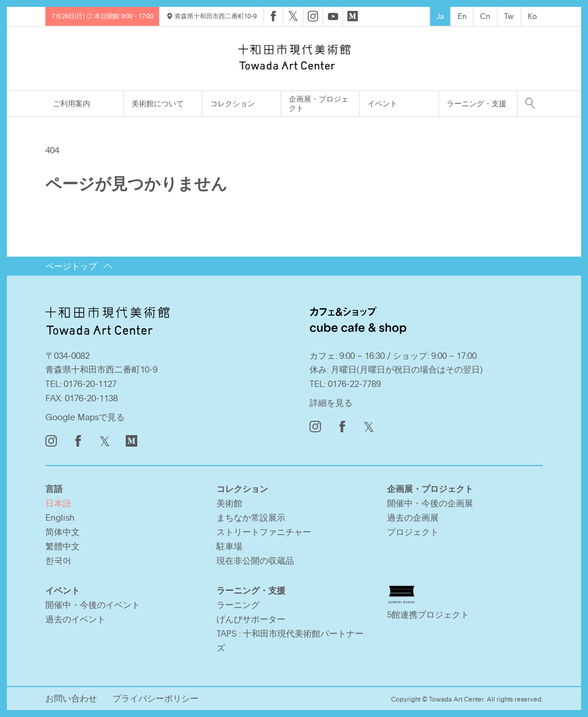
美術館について (158, 103)
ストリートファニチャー (264, 532)
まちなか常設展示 (251, 517)
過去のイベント (76, 619)
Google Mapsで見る (85, 417)
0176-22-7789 (354, 383)
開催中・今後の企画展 (430, 503)
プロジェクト (413, 532)
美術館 (229, 503)
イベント (382, 103)
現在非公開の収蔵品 (255, 560)
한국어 (58, 560)
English (60, 517)
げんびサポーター (251, 619)
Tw (509, 16)
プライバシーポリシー (156, 698)
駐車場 (229, 546)
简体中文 (63, 532)
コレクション (233, 103)
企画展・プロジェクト (319, 103)
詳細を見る (331, 402)
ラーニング (238, 604)
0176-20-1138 (91, 398)
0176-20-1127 (90, 383)
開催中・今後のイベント (93, 604)
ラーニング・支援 (477, 103)
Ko (532, 16)
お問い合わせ (71, 698)
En (462, 16)
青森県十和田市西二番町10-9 (212, 16)
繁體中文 (63, 546)
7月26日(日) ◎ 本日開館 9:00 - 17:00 (102, 16)
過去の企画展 (413, 517)
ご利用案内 (71, 103)
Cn (485, 16)
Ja (440, 16)
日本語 (58, 503)
